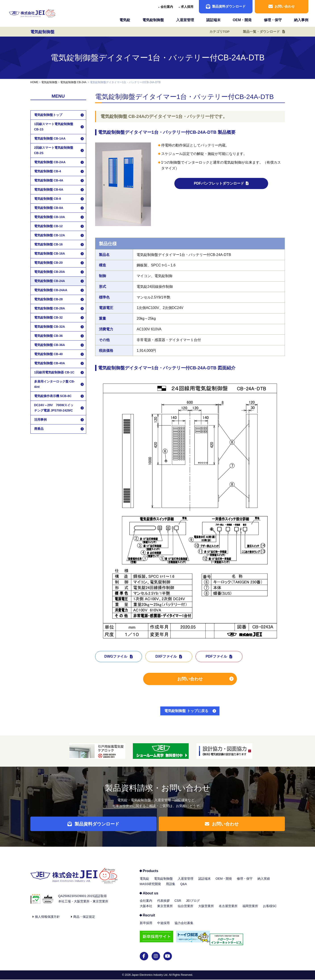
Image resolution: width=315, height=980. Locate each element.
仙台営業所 (186, 909)
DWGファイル (116, 656)
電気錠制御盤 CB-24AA (51, 290)
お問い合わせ (282, 6)
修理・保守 (273, 20)
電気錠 (125, 20)
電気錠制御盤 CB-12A (50, 235)
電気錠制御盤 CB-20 (48, 263)
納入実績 (264, 882)
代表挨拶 (163, 904)
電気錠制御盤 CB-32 (48, 317)
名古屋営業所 (228, 909)
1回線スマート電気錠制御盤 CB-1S (54, 127)
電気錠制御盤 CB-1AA (50, 138)
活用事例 (40, 420)
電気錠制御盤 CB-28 (48, 299)
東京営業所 (165, 909)
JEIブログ (193, 904)
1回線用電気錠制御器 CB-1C (54, 372)
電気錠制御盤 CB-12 (48, 226)
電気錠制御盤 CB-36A (50, 345)
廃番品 (39, 429)
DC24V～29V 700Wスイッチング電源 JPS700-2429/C (54, 408)
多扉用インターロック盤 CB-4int (55, 384)
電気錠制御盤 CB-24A (73, 82)
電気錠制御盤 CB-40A (50, 363)
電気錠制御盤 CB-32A (50, 327)
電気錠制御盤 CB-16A (50, 253)
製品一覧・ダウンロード (260, 32)
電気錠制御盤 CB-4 (48, 171)
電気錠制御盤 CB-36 (48, 336)
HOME (34, 82)
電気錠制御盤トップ (48, 115)
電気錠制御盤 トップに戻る (186, 711)
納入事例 (301, 20)
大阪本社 (146, 909)
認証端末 (213, 20)
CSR (178, 904)
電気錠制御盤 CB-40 (48, 354)
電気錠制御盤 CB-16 (48, 244)
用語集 (171, 887)
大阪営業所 (206, 909)
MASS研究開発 (150, 887)
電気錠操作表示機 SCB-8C (53, 396)
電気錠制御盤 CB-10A (50, 217)
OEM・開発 (242, 20)
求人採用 (187, 7)
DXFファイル (166, 656)
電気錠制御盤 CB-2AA (50, 162)
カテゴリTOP (216, 32)
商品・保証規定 (84, 920)
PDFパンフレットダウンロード (219, 183)
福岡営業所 (250, 909)
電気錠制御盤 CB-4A (49, 180)
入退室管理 (185, 20)
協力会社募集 (184, 926)
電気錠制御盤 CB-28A (50, 308)
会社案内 (167, 7)
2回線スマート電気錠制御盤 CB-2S (54, 150)
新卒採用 (146, 926)
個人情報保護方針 (47, 920)
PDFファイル (216, 656)
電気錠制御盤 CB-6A (49, 189)
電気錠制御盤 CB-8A (49, 208)
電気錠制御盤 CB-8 (48, 199)
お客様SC (270, 909)
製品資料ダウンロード (226, 6)
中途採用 (163, 926)
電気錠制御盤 (153, 20)
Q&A (184, 887)
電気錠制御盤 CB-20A (50, 272)
